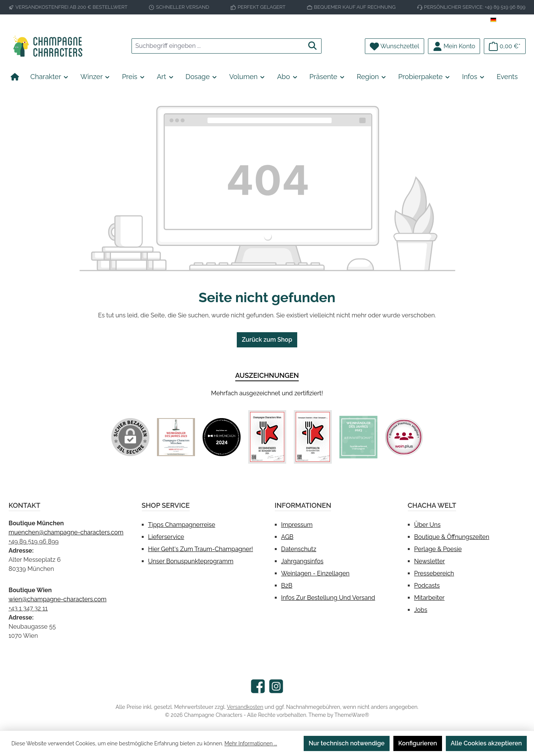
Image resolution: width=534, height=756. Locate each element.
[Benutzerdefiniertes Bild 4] (313, 437)
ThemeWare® (352, 715)
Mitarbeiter (429, 598)
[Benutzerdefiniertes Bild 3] (267, 437)
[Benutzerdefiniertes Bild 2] (222, 437)
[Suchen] (313, 46)
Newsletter (430, 561)
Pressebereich (434, 573)
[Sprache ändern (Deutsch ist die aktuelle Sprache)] (508, 20)
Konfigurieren (418, 743)
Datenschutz (299, 549)
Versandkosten (245, 707)
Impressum (297, 525)
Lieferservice (166, 537)
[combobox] (218, 46)
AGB (288, 537)
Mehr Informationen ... (251, 743)
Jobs (421, 610)
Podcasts (427, 586)
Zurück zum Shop (267, 340)
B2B (287, 586)
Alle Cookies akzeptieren (486, 743)
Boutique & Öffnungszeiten (452, 537)
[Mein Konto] (454, 46)
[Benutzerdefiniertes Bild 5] (358, 437)
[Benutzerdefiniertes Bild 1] (176, 437)
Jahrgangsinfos (303, 561)
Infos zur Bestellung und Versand (328, 598)
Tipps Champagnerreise (182, 525)
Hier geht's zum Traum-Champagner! (201, 549)
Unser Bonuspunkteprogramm (191, 561)
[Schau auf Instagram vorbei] (276, 686)
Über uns (428, 525)
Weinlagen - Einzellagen (315, 573)
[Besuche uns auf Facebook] (258, 686)
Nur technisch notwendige (347, 743)
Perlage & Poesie (438, 549)
